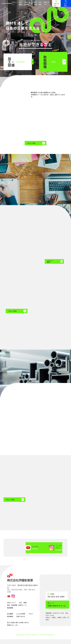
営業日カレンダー (47, 3)
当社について (15, 3)
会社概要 (40, 3)
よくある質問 (21, 614)
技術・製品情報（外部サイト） (17, 605)
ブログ (31, 614)
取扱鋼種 (35, 3)
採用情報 (10, 616)
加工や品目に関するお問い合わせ (18, 622)
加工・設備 (21, 3)
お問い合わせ (21, 616)
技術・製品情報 (29, 3)
